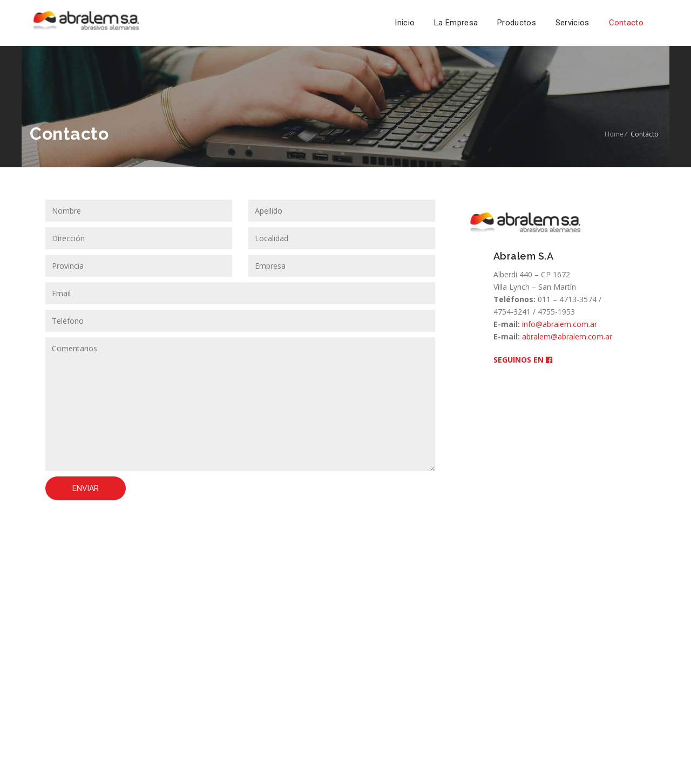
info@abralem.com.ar (560, 324)
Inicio (405, 23)
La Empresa (456, 23)
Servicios (573, 23)
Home (614, 134)
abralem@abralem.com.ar (567, 336)
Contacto (626, 23)
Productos (517, 23)
